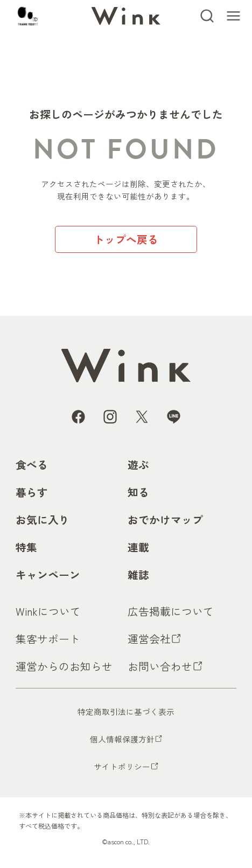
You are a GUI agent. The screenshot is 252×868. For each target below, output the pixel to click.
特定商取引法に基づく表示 (126, 711)
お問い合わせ (160, 666)
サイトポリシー (122, 766)
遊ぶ (138, 464)
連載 (138, 547)
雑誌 (138, 574)
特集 (26, 547)
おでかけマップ (165, 519)
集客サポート (48, 639)
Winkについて (48, 611)
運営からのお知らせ (64, 666)
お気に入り (43, 519)
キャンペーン (48, 574)
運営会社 (149, 639)
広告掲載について (171, 611)
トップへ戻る (126, 239)
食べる (32, 464)
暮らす (32, 492)
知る (138, 492)
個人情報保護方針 (122, 739)
